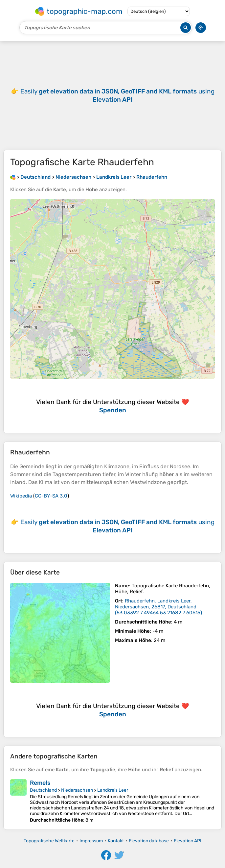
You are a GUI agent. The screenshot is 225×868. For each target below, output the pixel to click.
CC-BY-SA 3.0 (51, 496)
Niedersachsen (77, 790)
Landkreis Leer (113, 790)
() (158, 607)
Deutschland (43, 790)
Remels (40, 783)
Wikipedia (21, 496)
